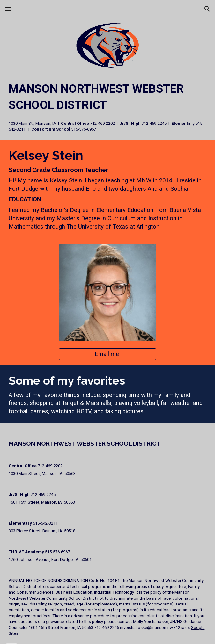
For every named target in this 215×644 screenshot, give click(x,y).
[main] (107, 106)
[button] (8, 9)
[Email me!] (107, 354)
